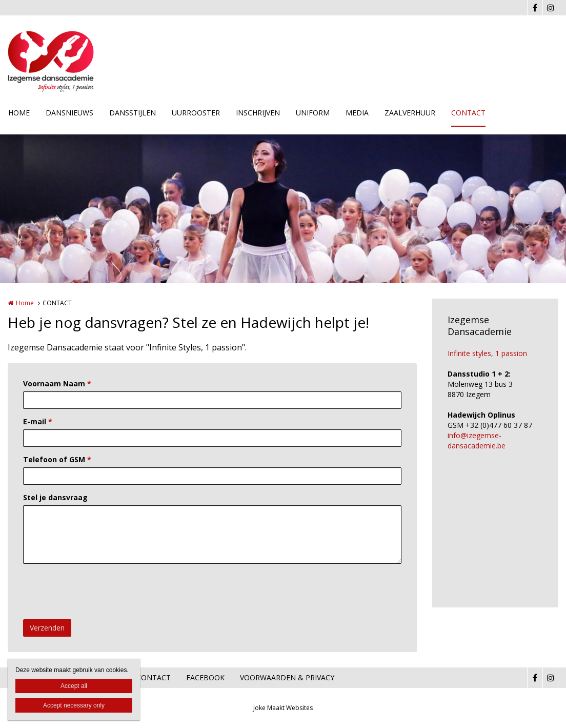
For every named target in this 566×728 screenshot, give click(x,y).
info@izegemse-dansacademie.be (477, 440)
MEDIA (357, 113)
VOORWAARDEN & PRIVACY (287, 677)
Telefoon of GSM (57, 459)
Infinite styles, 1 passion (487, 353)
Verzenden (47, 628)
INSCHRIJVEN (258, 113)
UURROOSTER (196, 113)
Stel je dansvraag (55, 497)
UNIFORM (313, 113)
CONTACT (468, 113)
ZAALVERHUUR (410, 113)
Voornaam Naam (57, 383)
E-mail (38, 421)
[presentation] (101, 592)
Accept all (74, 686)
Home (25, 303)
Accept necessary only (74, 705)
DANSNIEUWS (69, 113)
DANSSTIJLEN (133, 113)
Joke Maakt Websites (283, 708)
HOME (19, 113)
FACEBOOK (205, 677)
